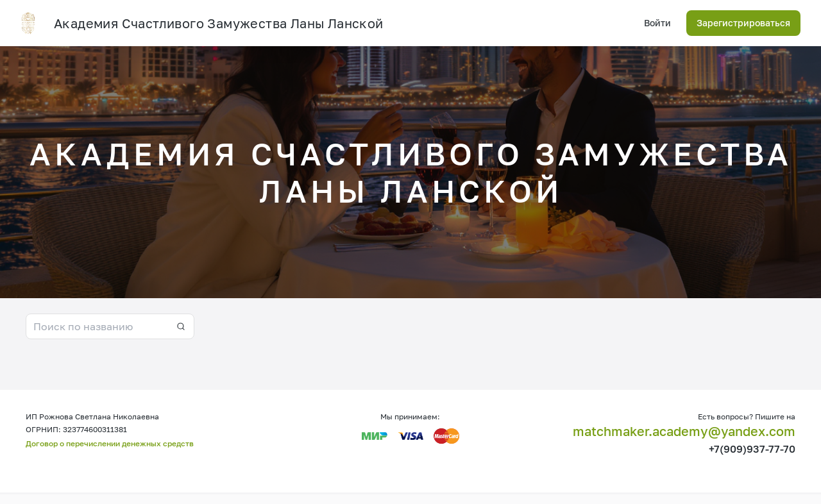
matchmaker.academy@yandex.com (684, 431)
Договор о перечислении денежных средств (110, 443)
